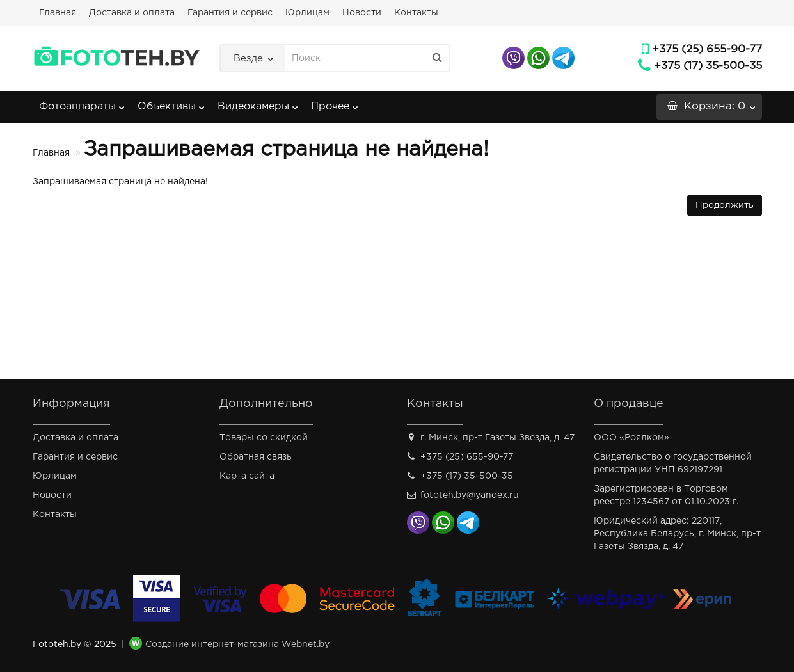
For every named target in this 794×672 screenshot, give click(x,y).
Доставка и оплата (132, 13)
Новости (362, 13)
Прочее (335, 103)
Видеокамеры (258, 103)
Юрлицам (307, 13)
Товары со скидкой (264, 438)
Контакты (416, 13)
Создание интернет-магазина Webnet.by (237, 644)
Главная (58, 13)
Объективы (171, 103)
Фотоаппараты (82, 103)
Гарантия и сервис (230, 13)
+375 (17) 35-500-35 (708, 66)
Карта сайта (247, 476)
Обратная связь (256, 457)
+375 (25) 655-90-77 (707, 50)
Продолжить (725, 205)
